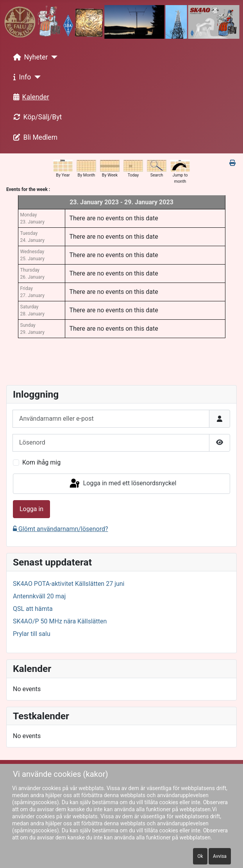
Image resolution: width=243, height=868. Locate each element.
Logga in (31, 509)
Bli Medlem (34, 137)
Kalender (30, 97)
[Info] (36, 77)
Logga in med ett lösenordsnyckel (122, 484)
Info (21, 77)
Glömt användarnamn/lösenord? (61, 529)
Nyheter (29, 57)
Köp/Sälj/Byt (36, 117)
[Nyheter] (53, 57)
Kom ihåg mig (41, 462)
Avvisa (220, 856)
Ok (200, 856)
